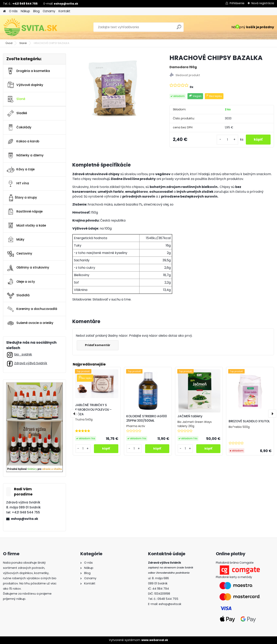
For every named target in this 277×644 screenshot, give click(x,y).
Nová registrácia (263, 3)
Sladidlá (18, 295)
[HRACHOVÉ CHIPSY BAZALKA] (115, 88)
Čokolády (19, 127)
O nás (13, 11)
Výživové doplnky (25, 85)
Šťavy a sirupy (22, 198)
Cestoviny (19, 254)
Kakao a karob (23, 141)
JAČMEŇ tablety (190, 416)
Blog (36, 11)
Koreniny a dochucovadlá (32, 309)
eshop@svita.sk (25, 519)
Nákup (25, 11)
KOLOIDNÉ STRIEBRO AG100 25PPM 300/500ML (147, 418)
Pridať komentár (98, 345)
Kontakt (64, 11)
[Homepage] (4, 11)
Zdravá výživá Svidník (31, 363)
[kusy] (227, 140)
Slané (23, 43)
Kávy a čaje (20, 170)
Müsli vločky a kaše (26, 226)
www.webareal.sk (155, 640)
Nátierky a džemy (25, 155)
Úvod (9, 43)
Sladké (17, 113)
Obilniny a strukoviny (28, 268)
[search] (179, 28)
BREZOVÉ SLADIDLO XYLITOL (249, 421)
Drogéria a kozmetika (28, 71)
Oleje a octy (21, 282)
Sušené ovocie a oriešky (30, 323)
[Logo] (30, 27)
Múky (15, 240)
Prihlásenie (237, 3)
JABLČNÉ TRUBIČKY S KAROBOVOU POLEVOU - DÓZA (93, 410)
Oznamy (49, 11)
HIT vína (18, 184)
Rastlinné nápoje (24, 212)
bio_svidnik (23, 354)
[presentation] (75, 414)
